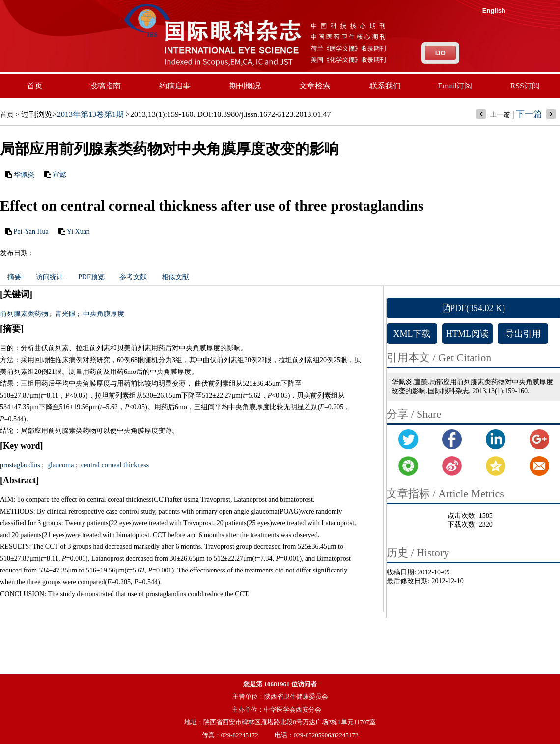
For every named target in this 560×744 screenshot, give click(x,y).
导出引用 (523, 334)
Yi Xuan (78, 232)
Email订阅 (455, 86)
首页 (35, 86)
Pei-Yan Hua (31, 232)
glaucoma (60, 465)
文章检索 (315, 86)
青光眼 (65, 314)
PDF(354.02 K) (474, 308)
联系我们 (385, 86)
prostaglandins (20, 465)
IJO (440, 53)
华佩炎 (24, 175)
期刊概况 (245, 86)
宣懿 (59, 175)
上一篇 (500, 115)
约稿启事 (175, 86)
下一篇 (529, 114)
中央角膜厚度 (103, 314)
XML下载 (412, 334)
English (494, 11)
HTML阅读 (467, 334)
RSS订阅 (525, 86)
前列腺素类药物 (24, 314)
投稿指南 (105, 86)
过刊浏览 (37, 114)
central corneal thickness (114, 465)
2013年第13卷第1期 (90, 114)
